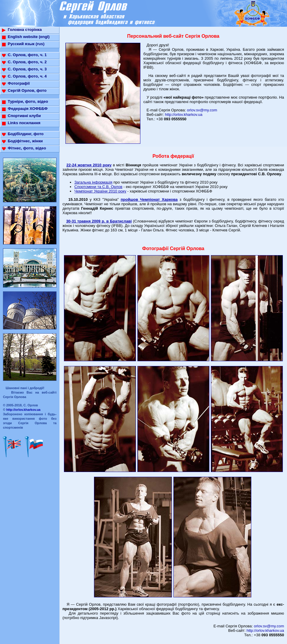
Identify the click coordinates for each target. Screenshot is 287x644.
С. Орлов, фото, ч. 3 (27, 69)
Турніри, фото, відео (28, 101)
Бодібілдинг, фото (26, 134)
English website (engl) (29, 37)
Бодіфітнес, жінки (25, 141)
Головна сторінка (25, 30)
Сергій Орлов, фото (27, 90)
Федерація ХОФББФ (28, 109)
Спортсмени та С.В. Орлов (98, 187)
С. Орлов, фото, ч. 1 (27, 55)
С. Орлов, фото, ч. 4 (27, 76)
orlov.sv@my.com (202, 110)
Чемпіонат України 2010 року (100, 191)
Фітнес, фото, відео (27, 148)
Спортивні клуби (24, 116)
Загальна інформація (93, 182)
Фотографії (19, 83)
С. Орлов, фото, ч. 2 (27, 62)
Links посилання (24, 123)
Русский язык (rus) (26, 44)
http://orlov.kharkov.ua (23, 410)
